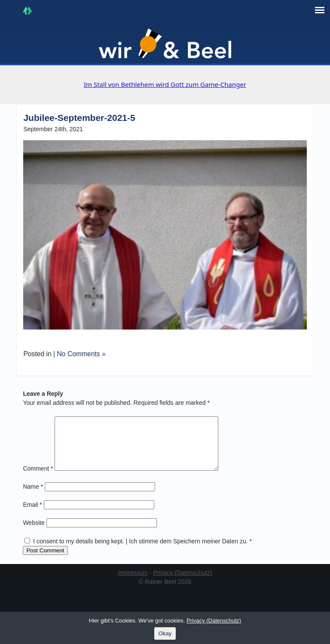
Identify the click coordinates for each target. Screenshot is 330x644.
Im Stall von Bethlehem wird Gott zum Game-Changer (165, 84)
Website (34, 533)
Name (33, 497)
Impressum (133, 583)
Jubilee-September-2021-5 (79, 118)
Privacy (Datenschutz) (182, 583)
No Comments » (81, 354)
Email (32, 515)
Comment (38, 479)
